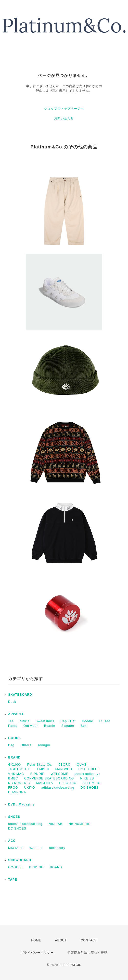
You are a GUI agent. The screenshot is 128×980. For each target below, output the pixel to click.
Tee (11, 721)
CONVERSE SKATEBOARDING (49, 778)
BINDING (36, 867)
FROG (13, 788)
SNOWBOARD (20, 860)
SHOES (14, 817)
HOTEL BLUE (89, 769)
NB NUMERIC (19, 783)
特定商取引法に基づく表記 (87, 953)
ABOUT (61, 940)
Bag (11, 745)
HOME (36, 940)
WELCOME (60, 774)
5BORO (65, 765)
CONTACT (89, 940)
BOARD (56, 867)
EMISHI (43, 769)
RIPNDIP (37, 774)
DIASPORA (17, 792)
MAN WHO (64, 769)
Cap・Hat (68, 721)
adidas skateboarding (25, 824)
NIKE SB (87, 778)
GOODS (15, 738)
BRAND (14, 757)
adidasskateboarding (58, 788)
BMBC (13, 778)
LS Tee (105, 721)
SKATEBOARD (20, 695)
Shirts (25, 721)
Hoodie (87, 721)
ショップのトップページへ (64, 109)
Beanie (50, 726)
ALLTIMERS (92, 783)
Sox (84, 726)
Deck (12, 702)
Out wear (31, 726)
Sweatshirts (45, 721)
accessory (57, 848)
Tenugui (44, 745)
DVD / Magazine (21, 804)
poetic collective (87, 774)
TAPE (13, 880)
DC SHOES (90, 788)
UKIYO (30, 788)
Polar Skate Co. (40, 765)
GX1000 (15, 765)
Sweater (68, 726)
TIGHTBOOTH (20, 769)
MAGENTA (44, 783)
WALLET (36, 848)
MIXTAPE (16, 848)
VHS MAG (16, 774)
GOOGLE (16, 867)
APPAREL (16, 714)
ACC (12, 841)
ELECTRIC (68, 783)
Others (26, 745)
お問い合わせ (64, 118)
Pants (13, 726)
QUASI (82, 765)
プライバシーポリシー (37, 953)
